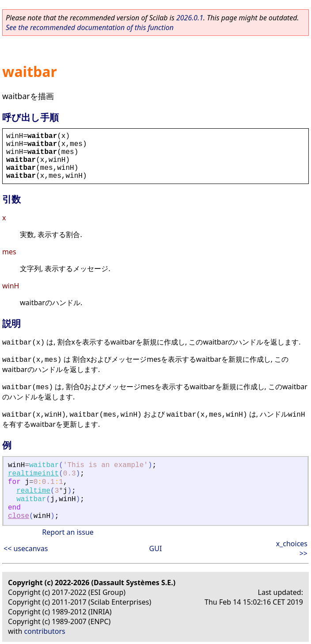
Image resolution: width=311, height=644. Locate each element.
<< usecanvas (26, 548)
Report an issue (68, 532)
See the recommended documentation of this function (90, 27)
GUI (156, 548)
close (19, 516)
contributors (45, 631)
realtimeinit (33, 474)
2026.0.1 (190, 18)
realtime (33, 491)
